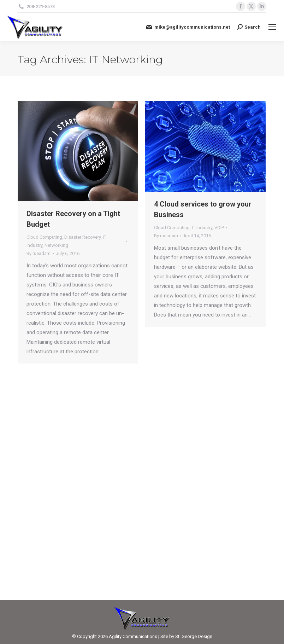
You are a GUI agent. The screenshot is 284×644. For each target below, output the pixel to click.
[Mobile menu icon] (272, 27)
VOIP (219, 228)
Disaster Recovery (82, 237)
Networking (56, 245)
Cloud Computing (44, 237)
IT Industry (202, 228)
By (39, 253)
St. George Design (194, 636)
